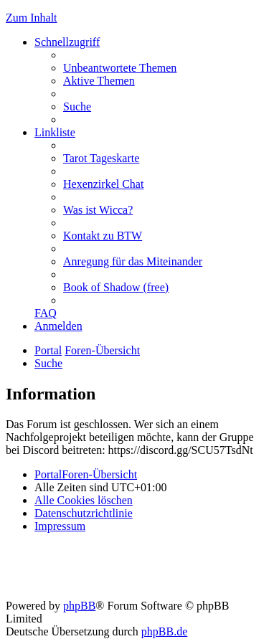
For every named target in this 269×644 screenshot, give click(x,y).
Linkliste (55, 132)
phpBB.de (164, 631)
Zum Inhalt (32, 18)
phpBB (79, 606)
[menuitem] (120, 68)
